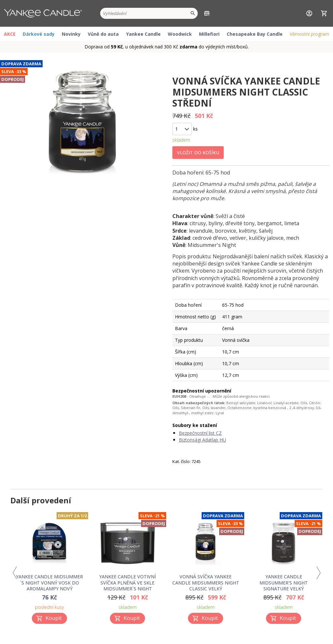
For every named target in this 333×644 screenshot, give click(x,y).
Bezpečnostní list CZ (200, 433)
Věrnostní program (309, 34)
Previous (14, 573)
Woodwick (180, 34)
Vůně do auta (103, 34)
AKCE (10, 34)
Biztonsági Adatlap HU (202, 440)
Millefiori (209, 34)
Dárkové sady (39, 34)
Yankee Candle (143, 34)
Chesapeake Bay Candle (255, 34)
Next (319, 573)
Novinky (71, 34)
